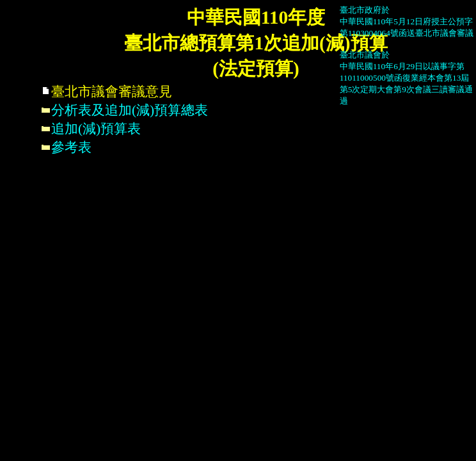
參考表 (66, 147)
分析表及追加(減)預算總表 (124, 110)
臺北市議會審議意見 (107, 92)
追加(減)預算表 (91, 129)
